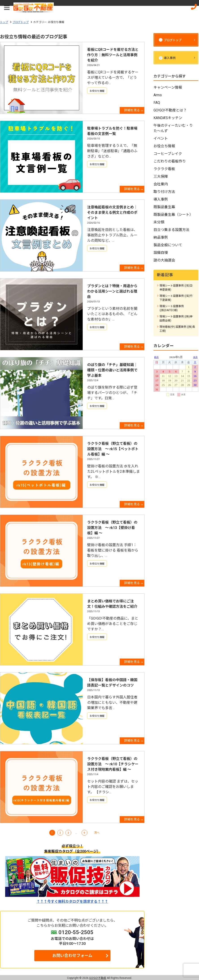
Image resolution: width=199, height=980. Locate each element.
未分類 (159, 222)
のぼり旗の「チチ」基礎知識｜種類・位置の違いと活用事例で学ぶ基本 (112, 370)
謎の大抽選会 (164, 260)
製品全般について (168, 245)
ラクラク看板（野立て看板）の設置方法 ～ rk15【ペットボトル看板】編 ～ (113, 449)
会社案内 (161, 184)
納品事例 (161, 237)
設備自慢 (161, 253)
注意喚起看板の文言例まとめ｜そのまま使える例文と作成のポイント (112, 213)
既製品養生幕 (164, 207)
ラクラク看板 (164, 169)
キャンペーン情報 (168, 87)
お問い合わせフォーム (72, 955)
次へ (97, 833)
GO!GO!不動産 (98, 978)
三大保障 (161, 177)
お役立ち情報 (97, 91)
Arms (158, 95)
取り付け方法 (164, 192)
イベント (161, 138)
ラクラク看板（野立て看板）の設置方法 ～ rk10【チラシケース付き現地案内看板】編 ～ (113, 764)
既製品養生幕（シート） (173, 215)
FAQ (157, 103)
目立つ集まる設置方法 (171, 230)
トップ (4, 22)
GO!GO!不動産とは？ (170, 110)
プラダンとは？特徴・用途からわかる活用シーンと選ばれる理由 (112, 291)
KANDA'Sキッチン (168, 118)
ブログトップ (21, 22)
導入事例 (161, 199)
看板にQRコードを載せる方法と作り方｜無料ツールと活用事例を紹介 (113, 55)
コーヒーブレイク (168, 154)
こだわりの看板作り (170, 161)
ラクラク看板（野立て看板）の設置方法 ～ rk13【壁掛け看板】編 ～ (112, 528)
